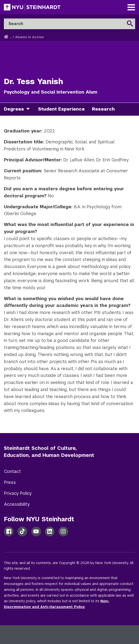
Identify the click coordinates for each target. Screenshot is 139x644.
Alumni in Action (29, 37)
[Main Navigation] (131, 8)
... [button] (11, 37)
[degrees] (30, 109)
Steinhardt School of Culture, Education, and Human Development (49, 452)
